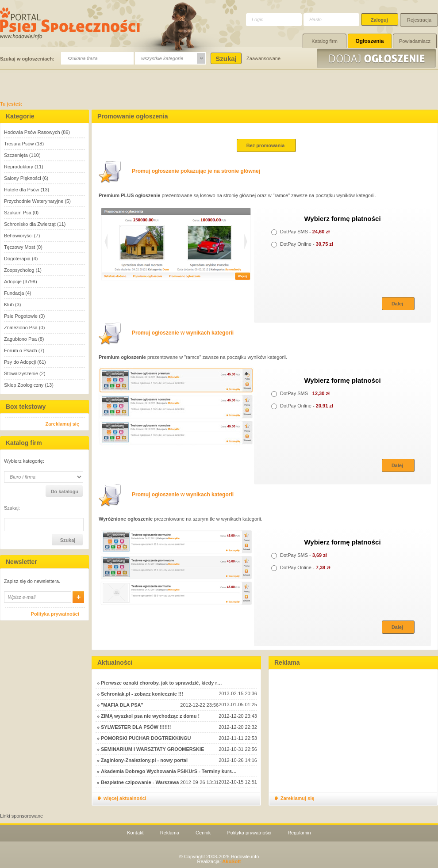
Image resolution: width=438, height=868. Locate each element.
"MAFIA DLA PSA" (122, 705)
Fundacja (14, 293)
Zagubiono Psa (20, 339)
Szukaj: (12, 508)
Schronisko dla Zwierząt (30, 224)
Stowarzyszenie (21, 373)
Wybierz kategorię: (24, 461)
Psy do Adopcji (20, 362)
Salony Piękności (23, 178)
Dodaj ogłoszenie (377, 58)
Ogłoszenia (369, 41)
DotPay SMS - (300, 232)
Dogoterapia (17, 259)
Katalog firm (325, 41)
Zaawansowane (263, 58)
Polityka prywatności (55, 614)
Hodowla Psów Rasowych (32, 132)
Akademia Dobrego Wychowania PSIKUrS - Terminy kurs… (169, 771)
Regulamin (299, 833)
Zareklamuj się (62, 424)
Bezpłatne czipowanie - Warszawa (140, 782)
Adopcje (13, 282)
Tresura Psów (19, 144)
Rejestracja (419, 20)
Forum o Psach (21, 350)
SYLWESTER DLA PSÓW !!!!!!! (136, 727)
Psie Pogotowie (21, 316)
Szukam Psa (18, 213)
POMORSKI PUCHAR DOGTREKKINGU (146, 738)
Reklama (170, 833)
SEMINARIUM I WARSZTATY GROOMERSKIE (152, 749)
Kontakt (135, 833)
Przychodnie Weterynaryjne (34, 201)
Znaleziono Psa (21, 327)
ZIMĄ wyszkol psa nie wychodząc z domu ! (150, 716)
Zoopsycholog (19, 270)
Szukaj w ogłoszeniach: (27, 59)
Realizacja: (219, 861)
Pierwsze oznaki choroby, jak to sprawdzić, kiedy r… (161, 683)
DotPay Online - (302, 244)
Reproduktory (19, 167)
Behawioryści (18, 236)
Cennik (203, 833)
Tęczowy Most (19, 247)
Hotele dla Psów (22, 190)
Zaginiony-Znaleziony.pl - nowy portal (144, 760)
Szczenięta (16, 155)
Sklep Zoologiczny (24, 385)
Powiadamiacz (415, 41)
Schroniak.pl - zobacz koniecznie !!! (142, 694)
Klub (9, 305)
